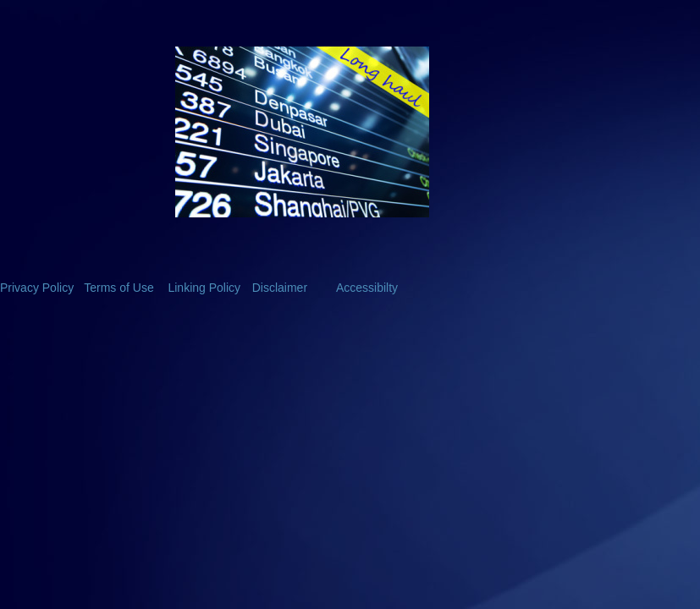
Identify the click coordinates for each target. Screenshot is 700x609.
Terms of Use (119, 288)
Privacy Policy (37, 288)
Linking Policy (204, 288)
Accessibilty (367, 288)
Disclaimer (280, 288)
